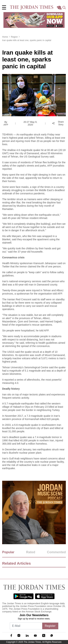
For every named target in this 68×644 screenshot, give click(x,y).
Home (5, 37)
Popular (8, 552)
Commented (56, 552)
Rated (31, 552)
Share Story (58, 123)
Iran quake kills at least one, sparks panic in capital (27, 40)
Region (14, 37)
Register (50, 626)
